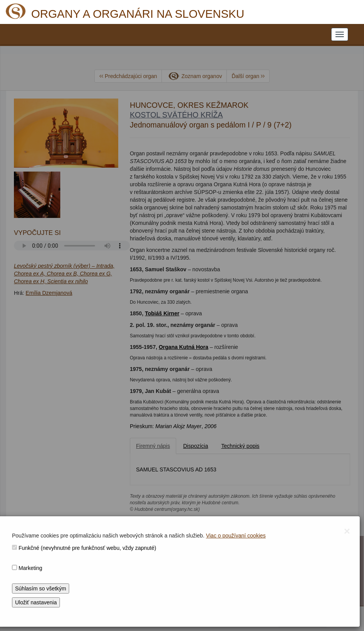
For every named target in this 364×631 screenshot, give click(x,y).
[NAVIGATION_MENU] (340, 34)
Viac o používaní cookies (236, 536)
